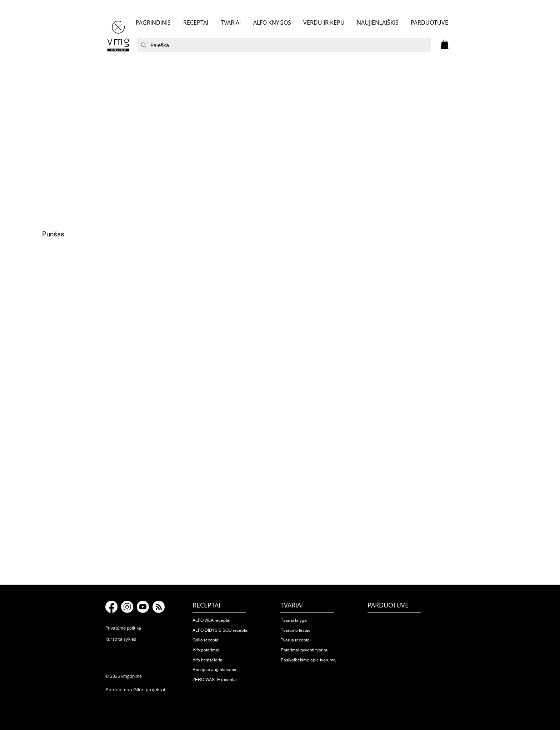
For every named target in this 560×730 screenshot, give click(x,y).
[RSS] (159, 607)
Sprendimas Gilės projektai (135, 690)
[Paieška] (283, 45)
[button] (445, 44)
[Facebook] (111, 607)
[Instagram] (127, 607)
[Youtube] (143, 607)
